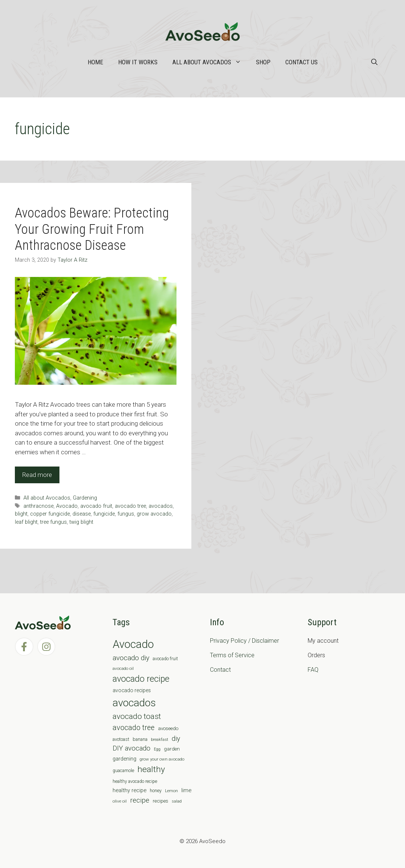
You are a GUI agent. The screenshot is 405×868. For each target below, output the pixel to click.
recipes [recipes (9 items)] (161, 801)
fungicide (104, 514)
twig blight (81, 522)
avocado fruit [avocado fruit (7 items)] (165, 659)
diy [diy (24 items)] (176, 738)
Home (95, 62)
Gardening (85, 498)
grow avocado (154, 514)
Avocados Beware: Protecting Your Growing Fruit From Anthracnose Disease (92, 229)
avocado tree (130, 506)
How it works (138, 62)
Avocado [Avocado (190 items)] (133, 644)
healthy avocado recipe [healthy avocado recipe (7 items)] (135, 781)
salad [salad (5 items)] (177, 801)
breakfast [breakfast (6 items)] (160, 739)
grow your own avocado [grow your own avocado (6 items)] (162, 759)
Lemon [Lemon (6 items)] (171, 791)
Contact (220, 670)
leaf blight (26, 522)
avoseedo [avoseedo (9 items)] (168, 728)
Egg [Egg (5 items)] (157, 749)
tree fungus (54, 522)
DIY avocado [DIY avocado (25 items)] (132, 748)
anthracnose (38, 506)
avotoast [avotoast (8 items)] (121, 739)
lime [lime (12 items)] (186, 790)
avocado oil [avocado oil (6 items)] (123, 668)
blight (21, 514)
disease (82, 514)
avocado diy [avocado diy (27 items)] (131, 658)
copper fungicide (50, 514)
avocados (161, 506)
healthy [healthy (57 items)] (151, 769)
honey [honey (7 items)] (156, 791)
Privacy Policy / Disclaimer (244, 641)
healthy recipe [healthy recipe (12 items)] (129, 790)
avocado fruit (96, 506)
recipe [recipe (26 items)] (140, 800)
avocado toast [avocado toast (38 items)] (137, 716)
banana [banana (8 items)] (140, 739)
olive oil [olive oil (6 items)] (120, 801)
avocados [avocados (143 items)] (134, 703)
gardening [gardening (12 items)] (124, 759)
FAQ (313, 670)
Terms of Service (232, 655)
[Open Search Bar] (374, 62)
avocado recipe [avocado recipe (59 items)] (141, 679)
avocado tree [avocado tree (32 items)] (134, 728)
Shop (263, 62)
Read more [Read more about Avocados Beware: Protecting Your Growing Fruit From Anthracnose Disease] (37, 475)
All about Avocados (210, 62)
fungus (126, 514)
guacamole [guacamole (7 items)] (123, 771)
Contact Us (302, 62)
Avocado (67, 506)
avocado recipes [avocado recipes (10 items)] (132, 690)
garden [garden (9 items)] (172, 749)
